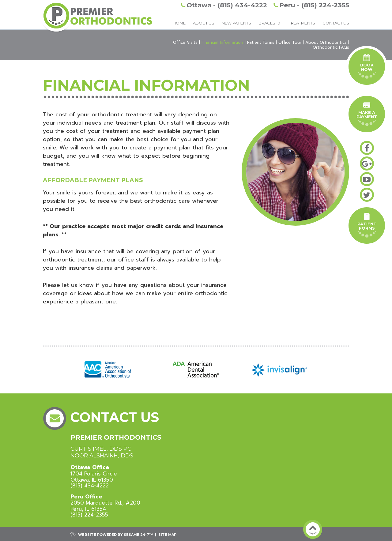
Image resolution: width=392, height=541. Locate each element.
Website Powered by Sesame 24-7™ (112, 534)
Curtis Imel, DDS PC (101, 449)
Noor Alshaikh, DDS (102, 456)
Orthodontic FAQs (331, 47)
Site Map (167, 535)
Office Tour (290, 43)
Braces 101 (270, 23)
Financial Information (222, 43)
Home (179, 23)
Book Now (367, 66)
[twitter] (367, 195)
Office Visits (185, 43)
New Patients (236, 23)
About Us (204, 23)
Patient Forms (261, 43)
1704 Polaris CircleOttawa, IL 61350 (94, 473)
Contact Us (336, 23)
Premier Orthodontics (116, 437)
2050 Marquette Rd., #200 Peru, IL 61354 (105, 503)
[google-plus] (367, 163)
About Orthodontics (326, 43)
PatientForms (367, 225)
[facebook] (367, 148)
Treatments (302, 23)
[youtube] (367, 179)
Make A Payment (367, 114)
